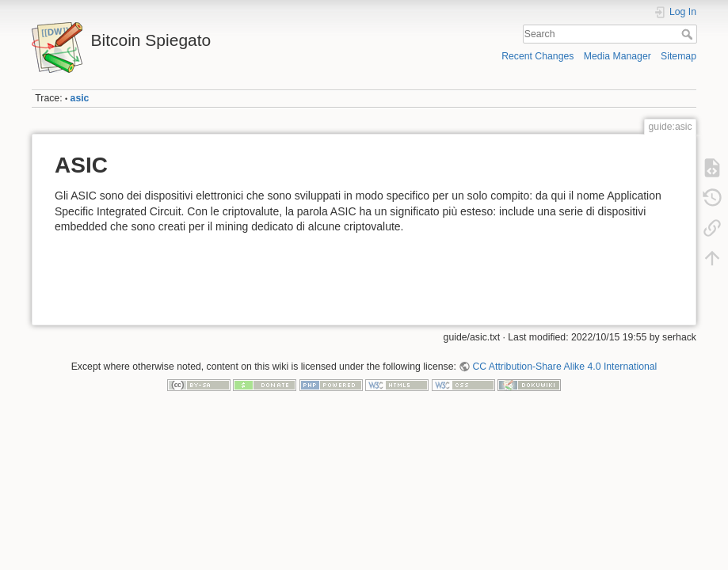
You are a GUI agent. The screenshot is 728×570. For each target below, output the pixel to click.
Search (689, 34)
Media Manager (617, 56)
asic (80, 98)
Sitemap (678, 56)
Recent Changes (537, 56)
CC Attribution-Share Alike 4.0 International (564, 367)
